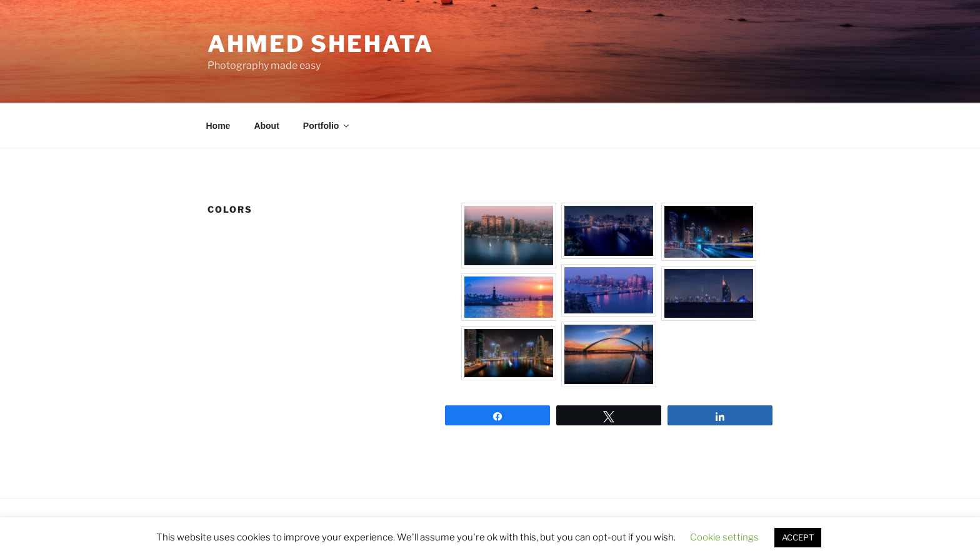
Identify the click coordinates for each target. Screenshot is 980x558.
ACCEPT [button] (798, 537)
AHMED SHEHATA (320, 44)
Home (218, 126)
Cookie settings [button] (724, 537)
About (266, 126)
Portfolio (327, 126)
